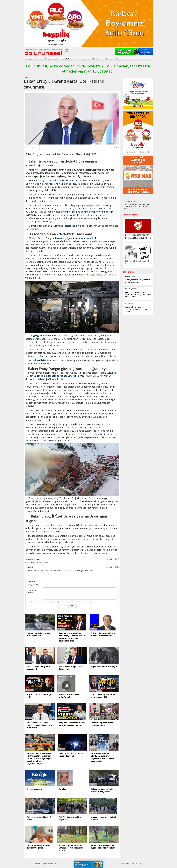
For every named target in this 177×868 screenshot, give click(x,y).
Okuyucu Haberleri (52, 59)
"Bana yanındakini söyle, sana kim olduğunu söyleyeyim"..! (138, 281)
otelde (68, 226)
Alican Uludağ (33, 165)
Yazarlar (86, 59)
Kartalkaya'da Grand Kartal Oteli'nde (53, 180)
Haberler (39, 59)
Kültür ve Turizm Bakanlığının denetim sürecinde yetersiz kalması (71, 374)
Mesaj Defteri (97, 59)
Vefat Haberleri (67, 59)
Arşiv (78, 59)
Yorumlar (109, 59)
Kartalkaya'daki (37, 360)
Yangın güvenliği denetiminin (45, 336)
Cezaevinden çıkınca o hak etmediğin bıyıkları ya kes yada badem (136, 309)
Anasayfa (29, 59)
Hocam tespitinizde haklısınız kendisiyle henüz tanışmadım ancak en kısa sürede (138, 294)
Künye (118, 59)
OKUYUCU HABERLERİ (134, 215)
